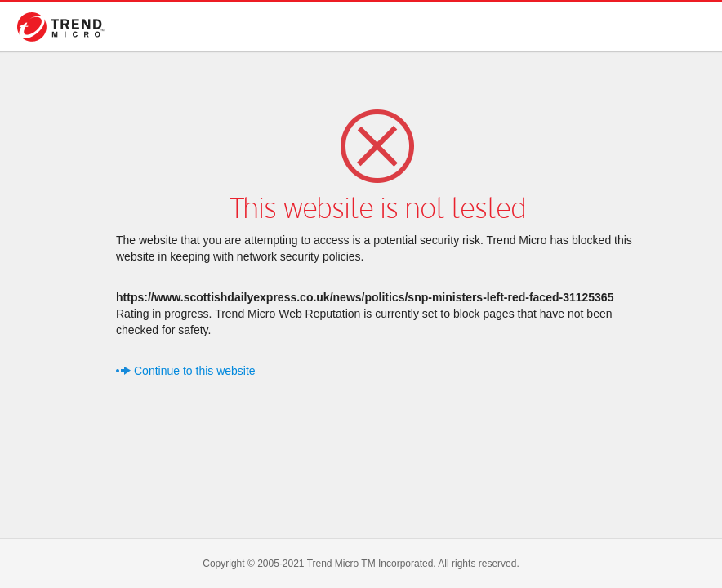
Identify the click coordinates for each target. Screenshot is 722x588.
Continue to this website (195, 371)
